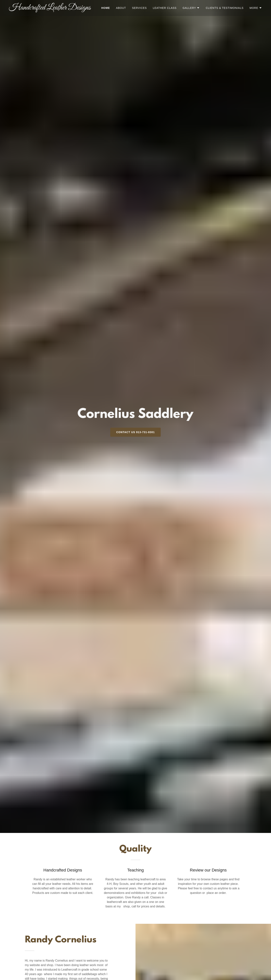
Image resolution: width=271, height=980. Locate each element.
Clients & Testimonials (225, 8)
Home (106, 8)
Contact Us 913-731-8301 (136, 432)
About (121, 8)
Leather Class (165, 8)
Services (139, 8)
